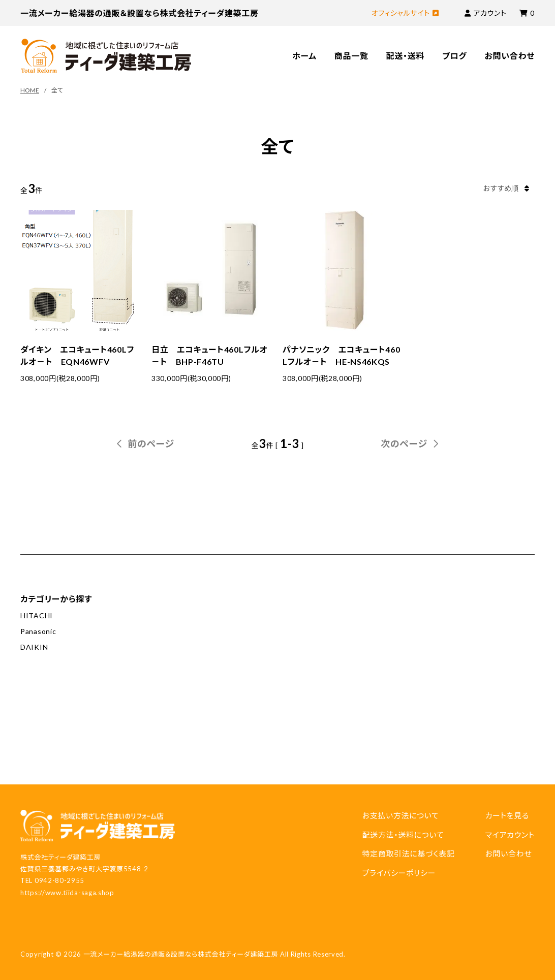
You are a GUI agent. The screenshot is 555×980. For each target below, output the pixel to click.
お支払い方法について (400, 815)
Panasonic (38, 631)
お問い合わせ (510, 56)
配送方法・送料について (403, 835)
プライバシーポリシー (399, 873)
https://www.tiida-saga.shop (67, 893)
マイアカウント (510, 835)
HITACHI (37, 615)
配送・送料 (406, 56)
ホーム (305, 56)
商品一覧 (351, 56)
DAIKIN (34, 647)
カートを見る (507, 815)
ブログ (454, 56)
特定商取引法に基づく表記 (408, 853)
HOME (30, 90)
